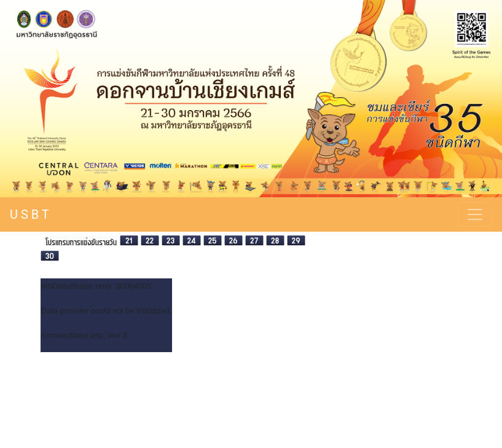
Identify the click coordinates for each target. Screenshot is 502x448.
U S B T (29, 214)
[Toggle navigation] (475, 214)
